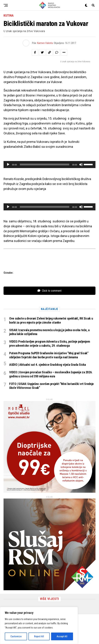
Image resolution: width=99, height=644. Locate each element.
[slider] (45, 165)
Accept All (62, 636)
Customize (16, 636)
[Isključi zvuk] (81, 165)
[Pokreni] (8, 165)
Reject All (39, 636)
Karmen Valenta (45, 43)
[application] (49, 165)
